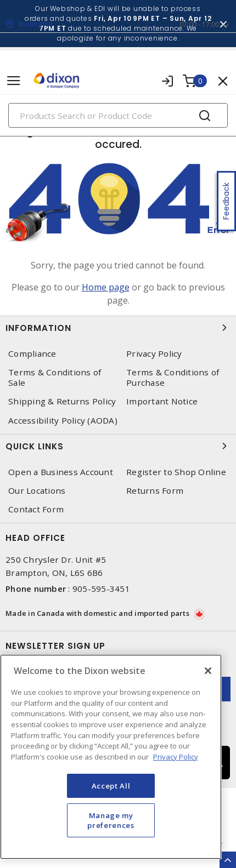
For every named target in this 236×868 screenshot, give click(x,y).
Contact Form (36, 509)
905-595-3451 (101, 589)
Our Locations (37, 491)
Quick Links (118, 446)
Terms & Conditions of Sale (55, 378)
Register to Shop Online (176, 472)
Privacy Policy (154, 354)
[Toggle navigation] (14, 81)
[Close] (208, 671)
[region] (111, 757)
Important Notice (162, 401)
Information (118, 328)
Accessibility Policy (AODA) (63, 421)
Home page (106, 287)
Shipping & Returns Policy (62, 401)
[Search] (118, 115)
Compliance (32, 354)
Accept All (111, 786)
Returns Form (155, 491)
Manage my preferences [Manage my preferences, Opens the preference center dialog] (111, 820)
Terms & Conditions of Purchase (173, 378)
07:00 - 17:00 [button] (199, 24)
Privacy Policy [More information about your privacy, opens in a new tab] (176, 757)
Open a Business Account (61, 472)
